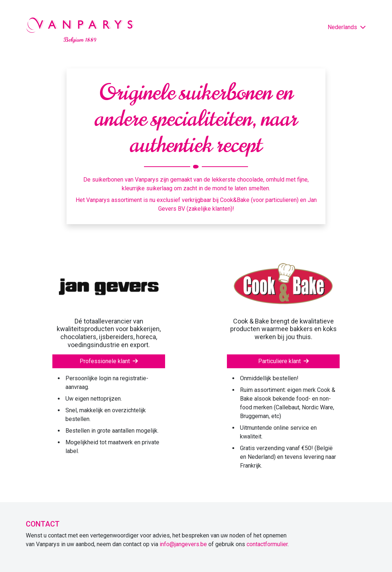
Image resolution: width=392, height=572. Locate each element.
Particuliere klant (283, 361)
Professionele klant (109, 361)
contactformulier (267, 544)
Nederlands (347, 27)
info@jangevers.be (183, 544)
